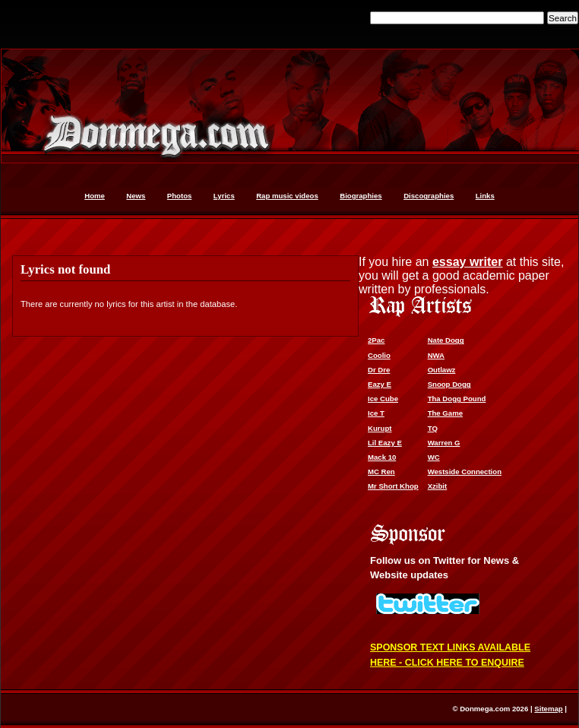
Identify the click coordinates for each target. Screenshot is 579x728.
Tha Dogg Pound (457, 399)
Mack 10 (382, 457)
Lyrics (224, 196)
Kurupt (380, 428)
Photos (180, 196)
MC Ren (381, 472)
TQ (433, 428)
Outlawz (442, 370)
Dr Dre (379, 370)
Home (95, 196)
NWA (436, 355)
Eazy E (380, 384)
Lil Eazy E (385, 443)
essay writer (468, 262)
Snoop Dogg (449, 384)
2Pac (376, 340)
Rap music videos (287, 196)
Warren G (444, 443)
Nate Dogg (446, 340)
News (136, 196)
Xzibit (438, 486)
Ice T (376, 413)
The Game (445, 413)
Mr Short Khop (393, 486)
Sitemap (548, 709)
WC (434, 457)
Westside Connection (465, 472)
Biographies (361, 196)
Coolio (379, 355)
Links (485, 196)
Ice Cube (383, 399)
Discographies (429, 196)
